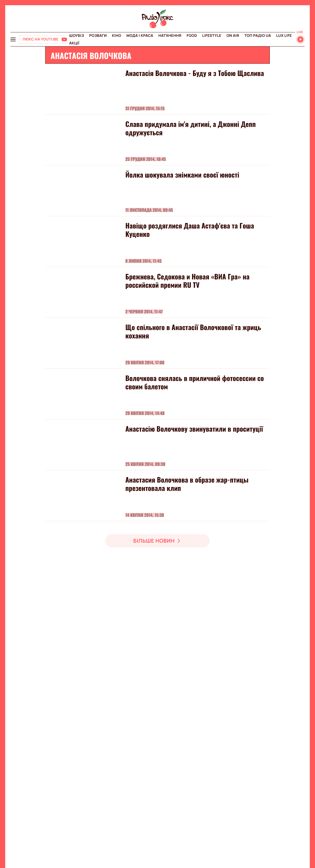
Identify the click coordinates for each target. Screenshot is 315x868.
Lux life (284, 36)
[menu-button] (13, 39)
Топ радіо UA (258, 36)
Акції (74, 43)
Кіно (117, 36)
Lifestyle (212, 36)
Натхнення (170, 36)
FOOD (192, 36)
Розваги (98, 36)
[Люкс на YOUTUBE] (45, 39)
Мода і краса (140, 36)
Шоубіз (77, 36)
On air (233, 36)
